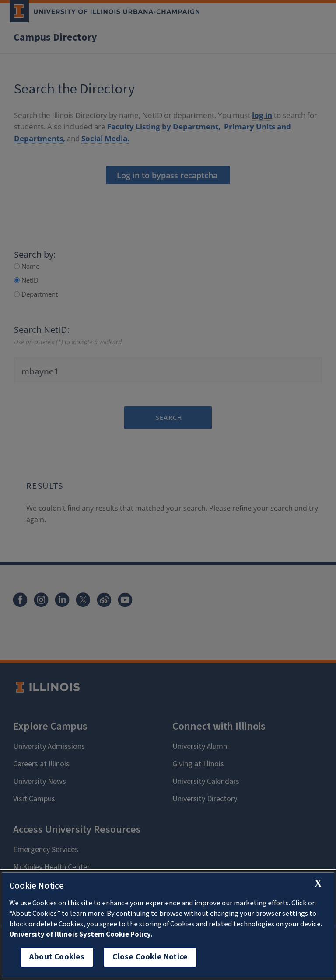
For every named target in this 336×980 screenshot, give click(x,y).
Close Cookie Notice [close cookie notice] (150, 957)
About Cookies (57, 957)
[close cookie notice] (318, 883)
